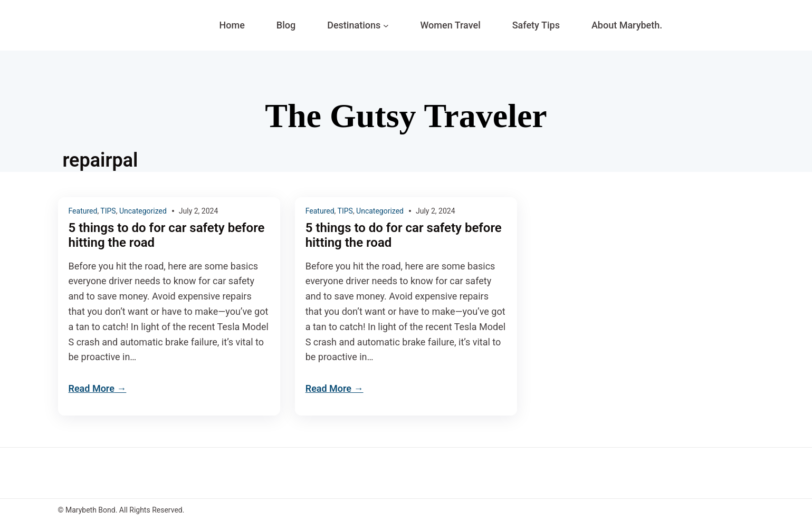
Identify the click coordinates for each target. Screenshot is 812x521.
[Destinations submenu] (386, 26)
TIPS (108, 211)
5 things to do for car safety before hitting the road (167, 235)
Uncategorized (143, 211)
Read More (92, 388)
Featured (83, 211)
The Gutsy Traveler (406, 116)
